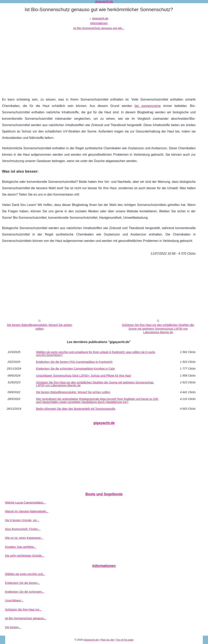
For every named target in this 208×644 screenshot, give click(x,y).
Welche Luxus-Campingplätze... (25, 503)
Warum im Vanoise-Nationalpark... (27, 511)
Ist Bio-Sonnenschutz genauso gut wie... (99, 28)
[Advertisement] (99, 60)
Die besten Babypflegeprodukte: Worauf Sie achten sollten (40, 327)
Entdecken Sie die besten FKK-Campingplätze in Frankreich (74, 362)
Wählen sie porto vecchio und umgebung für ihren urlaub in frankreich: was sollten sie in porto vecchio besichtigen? (96, 354)
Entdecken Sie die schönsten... (25, 592)
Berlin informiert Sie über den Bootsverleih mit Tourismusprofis (76, 409)
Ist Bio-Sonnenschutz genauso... (26, 618)
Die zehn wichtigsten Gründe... (25, 556)
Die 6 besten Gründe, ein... (22, 520)
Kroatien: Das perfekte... (20, 547)
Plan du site (107, 640)
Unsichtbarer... (14, 600)
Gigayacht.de (91, 640)
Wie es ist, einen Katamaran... (24, 538)
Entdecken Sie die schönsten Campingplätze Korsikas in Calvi (76, 369)
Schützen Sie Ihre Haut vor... (23, 609)
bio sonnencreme (148, 106)
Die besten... (13, 627)
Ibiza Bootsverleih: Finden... (23, 529)
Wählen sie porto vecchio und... (25, 574)
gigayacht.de (100, 18)
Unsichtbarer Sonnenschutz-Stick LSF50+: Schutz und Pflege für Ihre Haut (83, 376)
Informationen (99, 23)
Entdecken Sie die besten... (22, 583)
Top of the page (125, 640)
